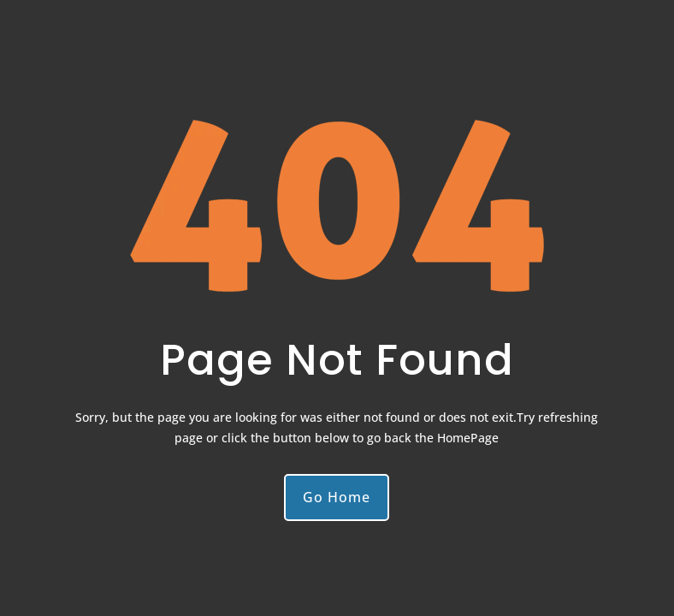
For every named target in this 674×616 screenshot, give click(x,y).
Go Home (337, 497)
